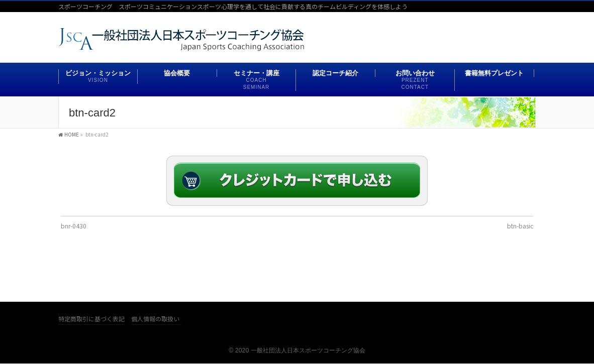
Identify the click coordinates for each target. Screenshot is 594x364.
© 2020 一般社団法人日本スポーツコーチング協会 (297, 350)
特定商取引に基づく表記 (91, 319)
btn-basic (520, 226)
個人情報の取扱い (155, 319)
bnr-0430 (74, 226)
